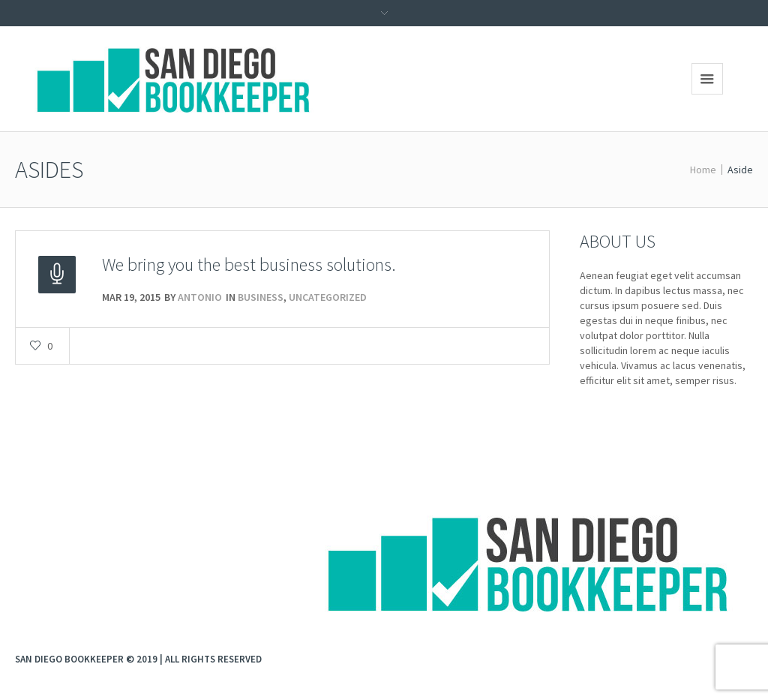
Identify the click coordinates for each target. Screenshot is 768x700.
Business (261, 297)
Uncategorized (328, 297)
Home (703, 170)
